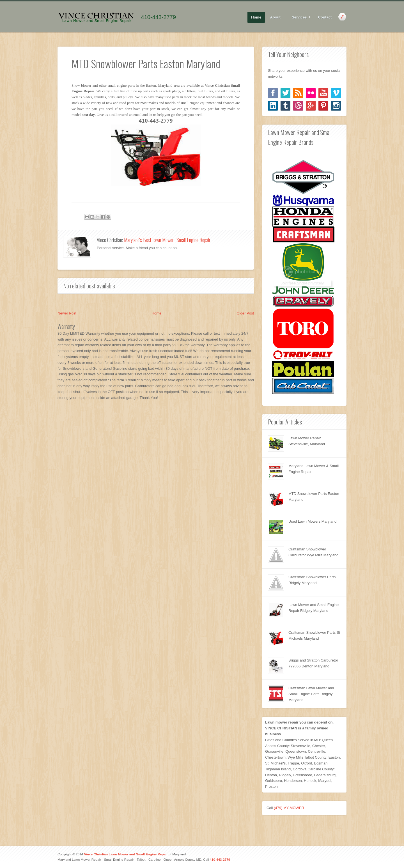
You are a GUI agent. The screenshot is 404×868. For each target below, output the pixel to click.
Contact (325, 17)
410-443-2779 (159, 17)
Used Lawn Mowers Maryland (312, 521)
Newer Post (67, 313)
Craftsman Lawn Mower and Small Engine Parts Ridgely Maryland (311, 694)
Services (299, 17)
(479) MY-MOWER (289, 808)
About (275, 17)
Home (256, 17)
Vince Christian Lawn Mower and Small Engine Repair (126, 854)
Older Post (245, 313)
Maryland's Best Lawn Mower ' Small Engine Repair (167, 240)
